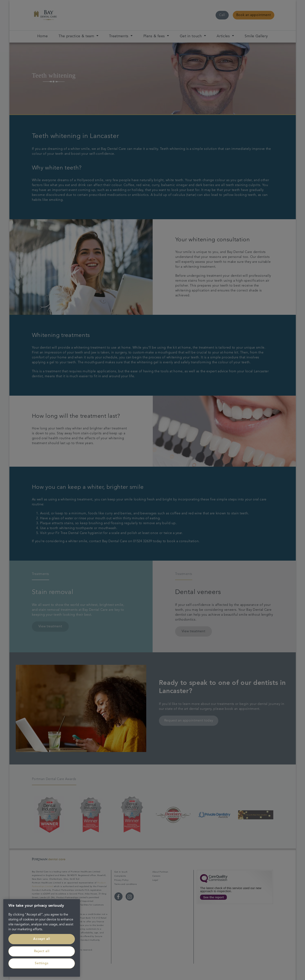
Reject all (42, 951)
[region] (42, 938)
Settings (42, 963)
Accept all (42, 939)
